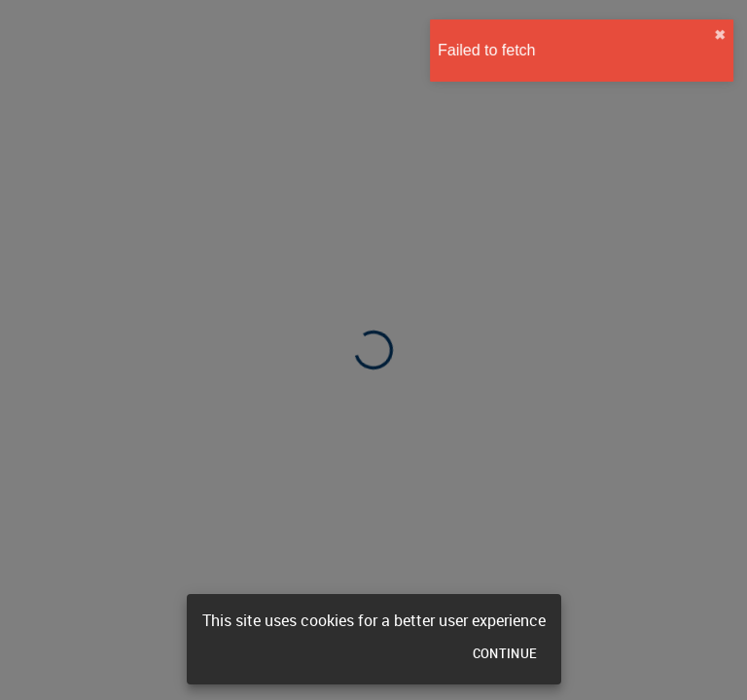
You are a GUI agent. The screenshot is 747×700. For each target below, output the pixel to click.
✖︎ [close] (715, 35)
